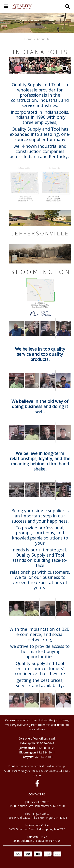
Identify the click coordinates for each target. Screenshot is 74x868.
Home (28, 39)
